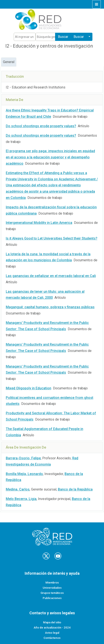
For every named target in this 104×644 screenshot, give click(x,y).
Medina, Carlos (18, 489)
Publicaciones (52, 598)
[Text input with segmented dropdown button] (25, 37)
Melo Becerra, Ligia (21, 499)
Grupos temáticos (52, 593)
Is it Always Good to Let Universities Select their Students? (52, 238)
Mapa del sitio (52, 622)
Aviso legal (52, 633)
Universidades (52, 588)
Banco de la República (75, 489)
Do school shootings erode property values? (41, 126)
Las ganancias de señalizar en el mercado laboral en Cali (51, 276)
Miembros (52, 583)
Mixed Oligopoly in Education (29, 388)
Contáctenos (52, 638)
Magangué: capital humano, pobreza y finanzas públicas (50, 307)
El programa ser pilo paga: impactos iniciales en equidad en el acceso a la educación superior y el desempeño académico (50, 157)
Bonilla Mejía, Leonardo (24, 474)
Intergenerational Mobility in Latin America (39, 223)
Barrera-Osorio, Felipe (23, 458)
